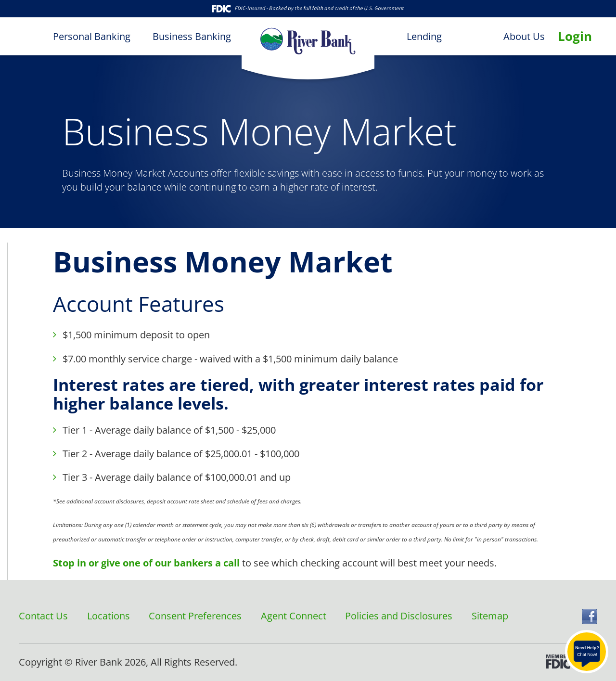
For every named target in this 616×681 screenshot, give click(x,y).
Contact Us (43, 616)
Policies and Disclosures (399, 616)
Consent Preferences (195, 616)
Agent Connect (294, 616)
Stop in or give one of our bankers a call (146, 563)
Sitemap (490, 616)
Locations (109, 616)
